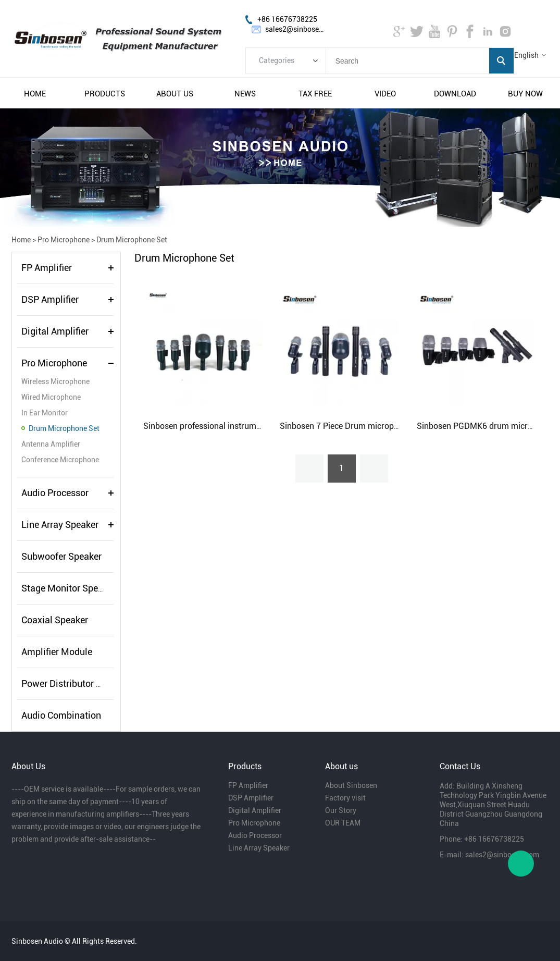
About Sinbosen (351, 785)
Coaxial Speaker (55, 620)
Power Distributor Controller (79, 683)
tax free (315, 94)
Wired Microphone (51, 397)
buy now (525, 94)
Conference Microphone (60, 460)
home (35, 94)
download (455, 94)
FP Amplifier (47, 268)
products (105, 94)
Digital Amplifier (55, 331)
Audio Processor (55, 493)
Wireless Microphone (55, 381)
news (245, 94)
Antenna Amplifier (51, 444)
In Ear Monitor (45, 413)
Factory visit (345, 798)
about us (175, 94)
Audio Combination (61, 715)
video (385, 94)
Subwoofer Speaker (61, 556)
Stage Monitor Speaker (69, 588)
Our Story (341, 810)
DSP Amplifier (50, 299)
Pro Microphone (64, 240)
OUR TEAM (343, 823)
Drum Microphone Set (132, 240)
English (526, 55)
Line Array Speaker (60, 525)
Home (21, 240)
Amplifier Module (57, 652)
